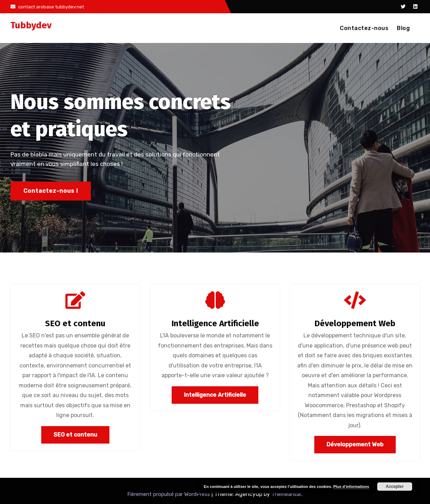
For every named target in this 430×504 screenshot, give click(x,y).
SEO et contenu (75, 323)
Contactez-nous (364, 28)
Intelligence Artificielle (215, 323)
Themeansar (286, 494)
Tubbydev (31, 25)
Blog (403, 28)
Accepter (395, 487)
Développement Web (355, 323)
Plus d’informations (351, 487)
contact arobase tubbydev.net (47, 7)
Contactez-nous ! (51, 191)
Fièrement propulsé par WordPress (169, 494)
